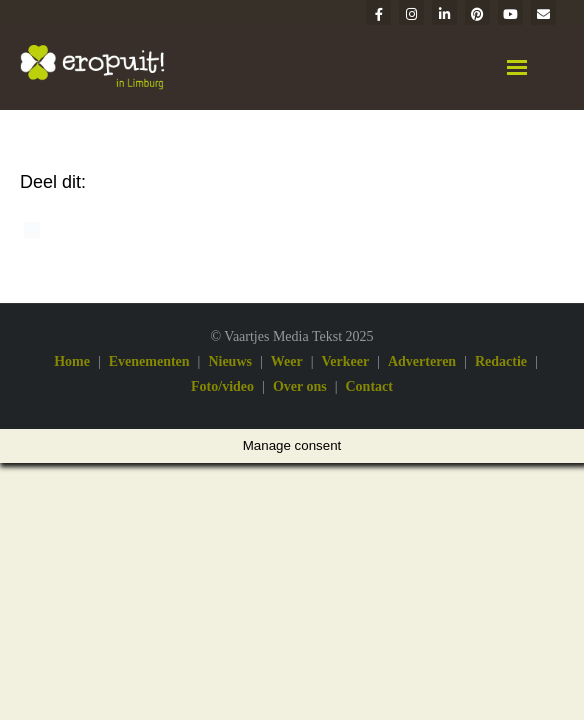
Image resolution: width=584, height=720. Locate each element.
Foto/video (222, 386)
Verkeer (345, 361)
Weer (287, 361)
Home (72, 361)
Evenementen (149, 361)
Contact (369, 386)
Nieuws (230, 361)
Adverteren (422, 361)
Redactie (501, 361)
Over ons (300, 386)
